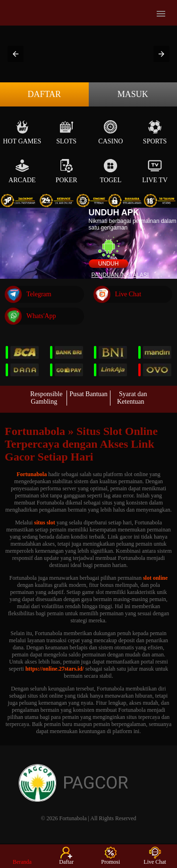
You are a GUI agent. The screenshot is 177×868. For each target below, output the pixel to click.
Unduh (108, 264)
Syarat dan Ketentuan (132, 398)
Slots (66, 132)
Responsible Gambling (46, 398)
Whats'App (30, 316)
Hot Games (22, 132)
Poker (67, 171)
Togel (111, 171)
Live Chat (118, 294)
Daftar (44, 94)
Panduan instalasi (120, 275)
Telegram (28, 294)
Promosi (110, 856)
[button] (16, 54)
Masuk (133, 94)
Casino (110, 132)
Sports (155, 132)
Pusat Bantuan (88, 394)
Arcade (22, 171)
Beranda (22, 856)
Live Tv (155, 171)
